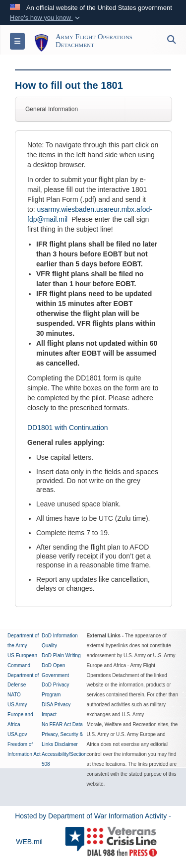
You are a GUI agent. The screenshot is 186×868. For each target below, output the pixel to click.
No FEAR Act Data (62, 724)
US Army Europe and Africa (20, 714)
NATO (14, 695)
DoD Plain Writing (61, 655)
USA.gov (17, 734)
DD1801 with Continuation (68, 428)
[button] (46, 18)
